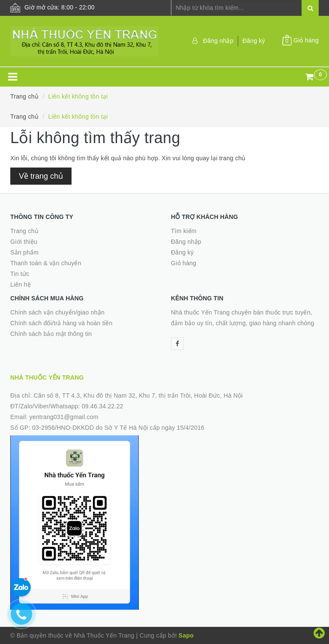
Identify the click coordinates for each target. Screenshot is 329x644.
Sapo (186, 635)
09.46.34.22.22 (103, 406)
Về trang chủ (41, 176)
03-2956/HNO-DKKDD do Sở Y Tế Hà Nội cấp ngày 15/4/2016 (118, 428)
